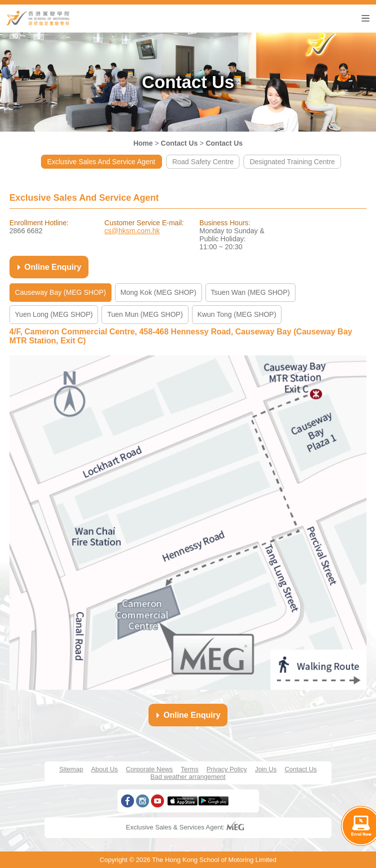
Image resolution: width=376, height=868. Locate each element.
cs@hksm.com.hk (132, 231)
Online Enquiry (48, 267)
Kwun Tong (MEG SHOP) (237, 314)
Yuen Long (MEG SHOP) (54, 314)
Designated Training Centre (292, 162)
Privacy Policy (227, 769)
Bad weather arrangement (188, 777)
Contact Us (179, 143)
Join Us (266, 769)
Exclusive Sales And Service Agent (101, 162)
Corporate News (149, 769)
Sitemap (71, 769)
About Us (104, 769)
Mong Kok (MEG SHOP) (158, 292)
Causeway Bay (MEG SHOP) (60, 292)
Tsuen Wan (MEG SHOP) (250, 292)
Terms (190, 769)
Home (143, 143)
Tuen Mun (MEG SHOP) (145, 314)
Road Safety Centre (203, 162)
